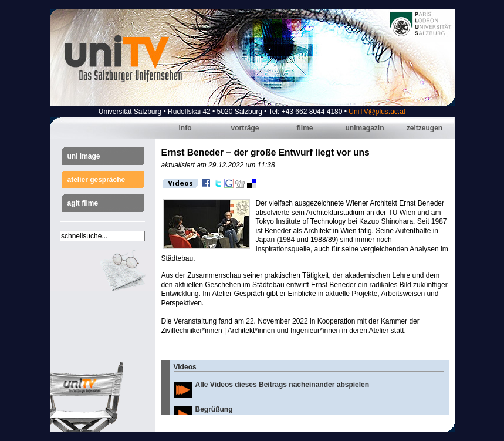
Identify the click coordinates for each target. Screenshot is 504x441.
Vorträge (245, 128)
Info (185, 128)
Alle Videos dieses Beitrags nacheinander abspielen (283, 385)
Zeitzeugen (424, 128)
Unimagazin (364, 128)
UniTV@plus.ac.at (377, 112)
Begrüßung (214, 409)
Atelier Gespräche (97, 180)
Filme (305, 128)
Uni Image (84, 156)
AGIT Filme (83, 203)
